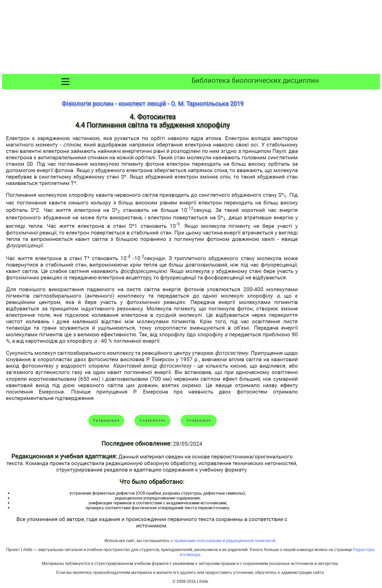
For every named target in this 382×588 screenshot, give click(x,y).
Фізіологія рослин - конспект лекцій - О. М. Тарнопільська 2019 (152, 104)
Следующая (199, 420)
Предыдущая (106, 420)
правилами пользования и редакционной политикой (225, 541)
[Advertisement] (191, 38)
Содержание (153, 420)
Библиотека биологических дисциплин (255, 81)
